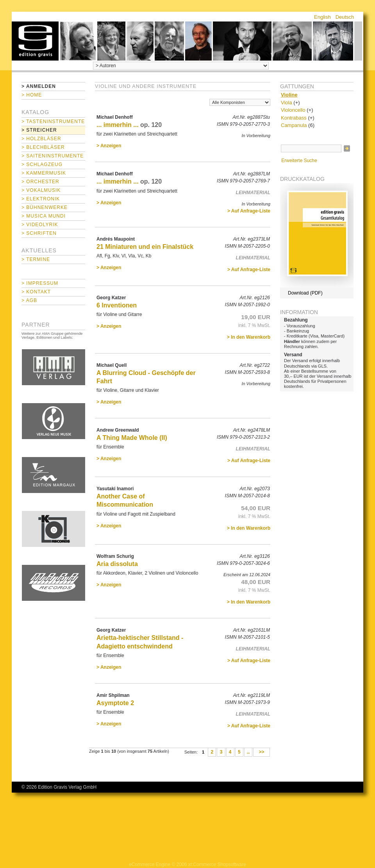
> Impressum (40, 283)
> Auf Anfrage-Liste (249, 211)
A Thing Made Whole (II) (132, 438)
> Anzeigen (109, 146)
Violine (289, 95)
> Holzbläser (41, 139)
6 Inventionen (117, 305)
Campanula (294, 125)
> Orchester (40, 182)
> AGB (29, 300)
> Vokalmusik (41, 190)
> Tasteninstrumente (53, 121)
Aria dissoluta (117, 564)
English (322, 17)
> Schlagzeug (42, 164)
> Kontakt (36, 292)
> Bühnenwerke (45, 207)
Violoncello (293, 110)
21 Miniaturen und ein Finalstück (145, 247)
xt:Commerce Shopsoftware (217, 864)
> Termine (36, 259)
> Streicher (39, 130)
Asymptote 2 (115, 703)
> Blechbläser (43, 147)
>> (262, 752)
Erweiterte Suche (299, 161)
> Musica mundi (44, 216)
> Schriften (39, 233)
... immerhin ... (118, 125)
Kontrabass (294, 118)
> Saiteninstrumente (53, 156)
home (35, 41)
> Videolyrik (40, 225)
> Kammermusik (44, 173)
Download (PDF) (305, 293)
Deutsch (345, 17)
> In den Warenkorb (249, 337)
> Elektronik (41, 199)
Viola (287, 103)
